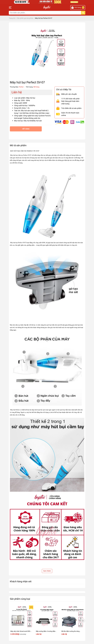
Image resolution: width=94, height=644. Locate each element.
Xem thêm (47, 571)
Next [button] (83, 621)
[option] (22, 621)
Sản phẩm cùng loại (20, 599)
